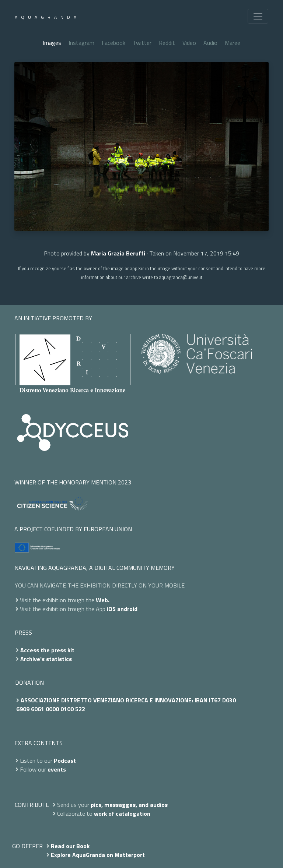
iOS (111, 609)
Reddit (167, 43)
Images (52, 43)
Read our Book (70, 846)
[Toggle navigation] (258, 16)
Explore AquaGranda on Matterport (98, 855)
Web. (103, 600)
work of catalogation (122, 814)
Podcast (65, 761)
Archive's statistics (46, 659)
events (57, 769)
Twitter (142, 43)
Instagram (81, 43)
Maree (233, 43)
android (127, 609)
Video (189, 43)
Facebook (113, 43)
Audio (210, 43)
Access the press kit (47, 650)
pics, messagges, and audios (129, 805)
